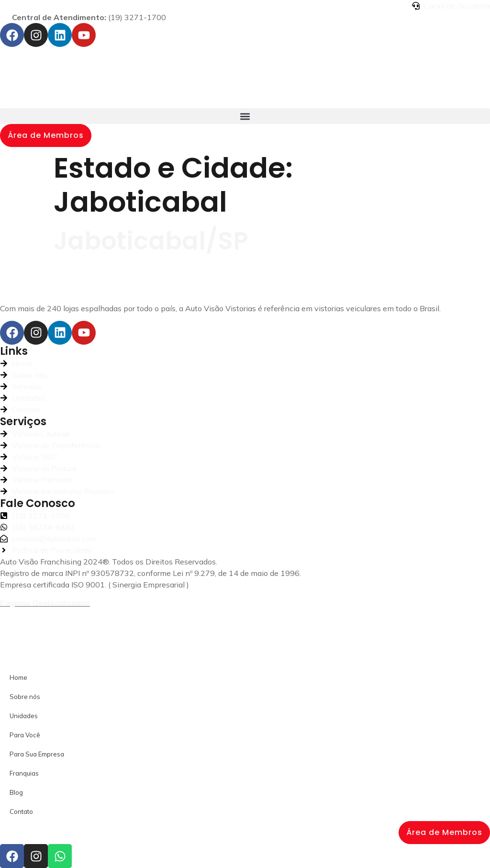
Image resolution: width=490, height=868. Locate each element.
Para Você (25, 735)
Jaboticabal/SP (151, 241)
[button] (245, 116)
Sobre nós (25, 697)
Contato (21, 812)
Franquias (24, 773)
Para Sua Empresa (37, 754)
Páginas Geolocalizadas (45, 603)
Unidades (24, 716)
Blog (16, 792)
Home (18, 677)
